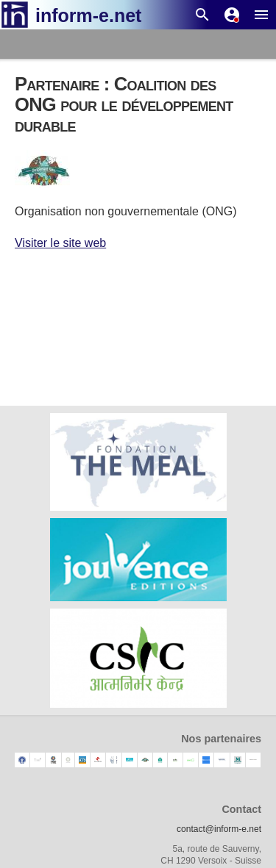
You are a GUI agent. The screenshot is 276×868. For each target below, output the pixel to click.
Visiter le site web (60, 243)
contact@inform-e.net (219, 829)
